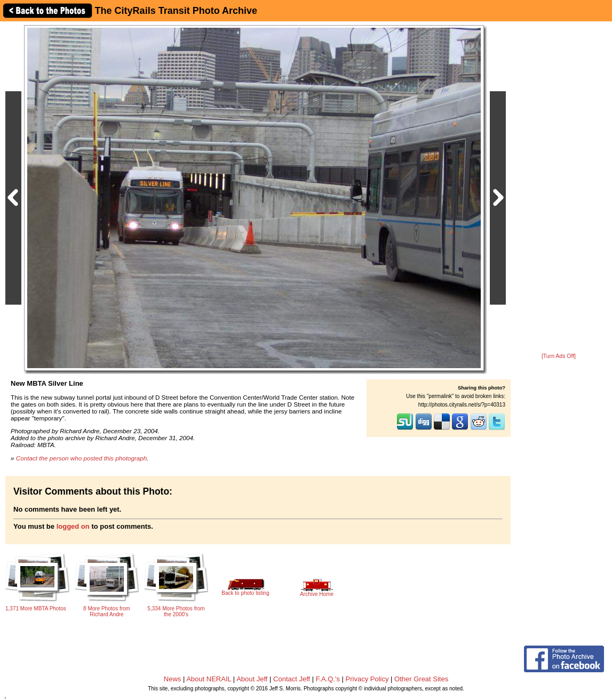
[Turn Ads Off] (559, 356)
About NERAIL (209, 679)
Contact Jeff (292, 679)
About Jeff (252, 679)
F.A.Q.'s (328, 679)
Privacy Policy (367, 679)
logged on (73, 526)
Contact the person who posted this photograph (82, 458)
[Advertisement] (559, 188)
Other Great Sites (421, 679)
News (173, 679)
